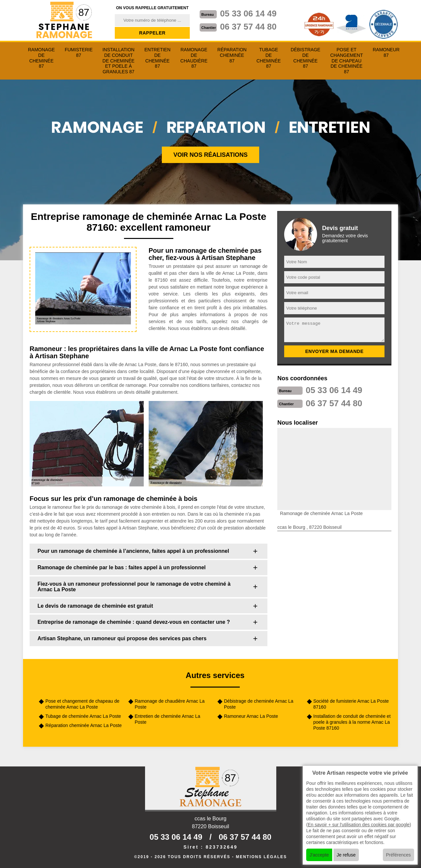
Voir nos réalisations (210, 155)
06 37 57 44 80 (249, 27)
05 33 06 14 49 (249, 13)
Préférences (398, 855)
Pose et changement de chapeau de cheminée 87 (347, 61)
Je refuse (346, 855)
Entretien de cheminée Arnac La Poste (168, 719)
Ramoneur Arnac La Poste (251, 716)
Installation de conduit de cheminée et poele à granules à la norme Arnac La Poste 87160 (352, 722)
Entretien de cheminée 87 (157, 58)
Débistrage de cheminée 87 (306, 58)
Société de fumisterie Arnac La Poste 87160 (351, 704)
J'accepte (319, 855)
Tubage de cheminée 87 (269, 58)
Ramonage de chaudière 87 (194, 58)
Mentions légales (261, 857)
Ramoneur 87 (386, 52)
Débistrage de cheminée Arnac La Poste (259, 704)
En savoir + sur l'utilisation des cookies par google (359, 825)
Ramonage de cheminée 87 (41, 58)
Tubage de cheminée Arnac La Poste (83, 716)
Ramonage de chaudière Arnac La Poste (170, 704)
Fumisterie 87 (79, 52)
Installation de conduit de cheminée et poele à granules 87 (118, 61)
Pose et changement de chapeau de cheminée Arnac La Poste (82, 704)
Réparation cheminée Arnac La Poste (84, 725)
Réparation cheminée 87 (232, 55)
